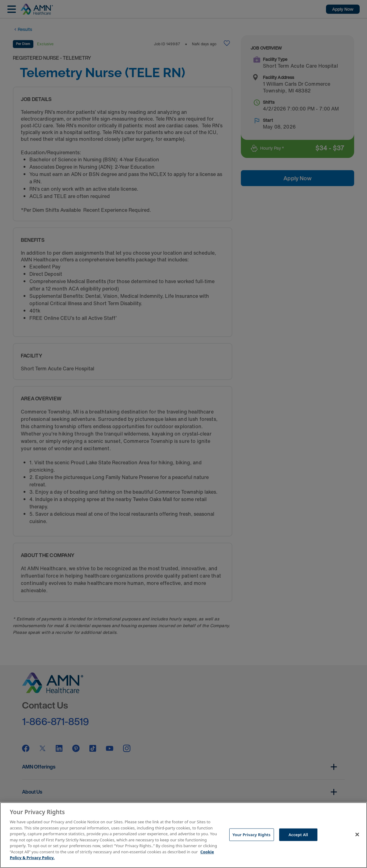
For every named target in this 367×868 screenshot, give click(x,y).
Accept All (298, 834)
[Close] (357, 834)
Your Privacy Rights (252, 834)
